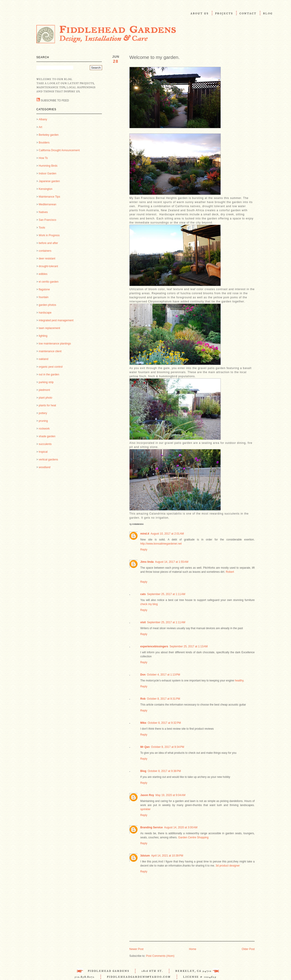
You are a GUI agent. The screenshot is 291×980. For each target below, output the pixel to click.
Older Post (248, 949)
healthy (239, 681)
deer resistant (47, 259)
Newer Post (136, 949)
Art (40, 127)
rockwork (44, 429)
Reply (144, 550)
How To (43, 158)
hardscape (45, 313)
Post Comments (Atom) (160, 956)
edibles (43, 274)
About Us (199, 14)
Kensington (45, 189)
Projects (224, 14)
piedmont (44, 390)
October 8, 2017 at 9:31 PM (163, 699)
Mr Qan (145, 747)
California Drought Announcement (59, 150)
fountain (44, 297)
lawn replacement (49, 328)
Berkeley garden (49, 135)
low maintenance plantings (55, 344)
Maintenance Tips (49, 197)
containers (45, 251)
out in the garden (49, 374)
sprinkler (145, 809)
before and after (48, 243)
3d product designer (228, 866)
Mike (143, 723)
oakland (43, 359)
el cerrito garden (49, 282)
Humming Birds (48, 166)
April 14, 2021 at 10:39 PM (167, 856)
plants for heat (47, 405)
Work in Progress (49, 235)
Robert (230, 572)
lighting (43, 336)
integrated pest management (56, 320)
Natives (43, 212)
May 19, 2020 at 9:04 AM (171, 795)
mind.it (145, 534)
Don (143, 675)
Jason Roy (147, 795)
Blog (268, 14)
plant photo (45, 398)
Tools (42, 228)
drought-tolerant (48, 266)
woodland (44, 467)
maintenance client (50, 351)
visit (143, 622)
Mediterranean (47, 204)
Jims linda (147, 562)
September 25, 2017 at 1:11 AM (166, 594)
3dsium (145, 856)
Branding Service (152, 827)
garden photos (47, 305)
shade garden (47, 436)
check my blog (149, 604)
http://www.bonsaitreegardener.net (161, 544)
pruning (43, 421)
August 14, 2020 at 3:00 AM (181, 827)
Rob (143, 699)
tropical (43, 452)
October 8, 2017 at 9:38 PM (164, 771)
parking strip (46, 382)
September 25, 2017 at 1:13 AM (189, 646)
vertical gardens (48, 460)
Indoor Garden (47, 173)
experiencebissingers (154, 646)
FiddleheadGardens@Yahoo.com (139, 977)
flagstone (44, 289)
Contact (248, 14)
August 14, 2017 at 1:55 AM (172, 562)
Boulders (44, 143)
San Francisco (47, 220)
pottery (43, 413)
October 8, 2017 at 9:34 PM (168, 747)
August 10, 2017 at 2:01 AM (167, 534)
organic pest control (51, 367)
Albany (43, 119)
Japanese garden (49, 181)
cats (143, 594)
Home (193, 949)
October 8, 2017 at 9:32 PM (164, 723)
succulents (45, 444)
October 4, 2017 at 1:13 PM (163, 675)
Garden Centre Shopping (193, 837)
